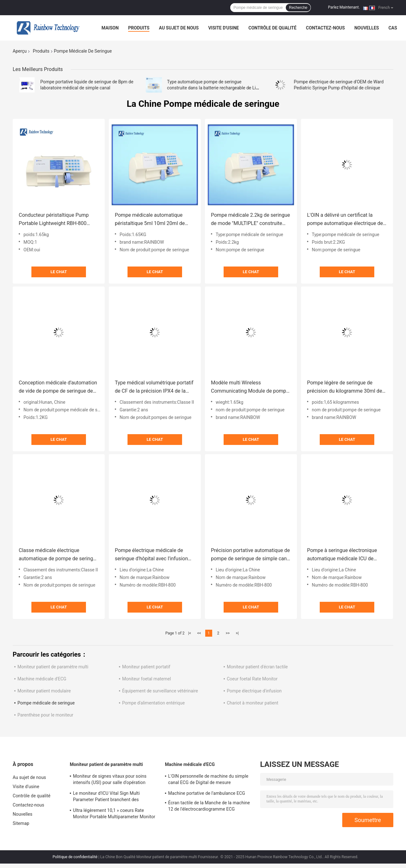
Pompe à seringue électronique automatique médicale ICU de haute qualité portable (342, 555)
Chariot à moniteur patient (252, 703)
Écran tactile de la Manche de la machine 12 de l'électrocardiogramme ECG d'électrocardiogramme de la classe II (209, 807)
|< (190, 633)
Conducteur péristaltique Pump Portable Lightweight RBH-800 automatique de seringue (54, 220)
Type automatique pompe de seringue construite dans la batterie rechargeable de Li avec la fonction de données (212, 88)
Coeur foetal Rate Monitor (252, 679)
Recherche (298, 8)
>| (237, 633)
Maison (110, 28)
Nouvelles (367, 28)
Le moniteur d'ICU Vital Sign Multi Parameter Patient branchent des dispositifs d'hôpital (106, 797)
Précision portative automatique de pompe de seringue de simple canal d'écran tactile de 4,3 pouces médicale (251, 555)
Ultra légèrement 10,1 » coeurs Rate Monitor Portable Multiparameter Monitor (114, 813)
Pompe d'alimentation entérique (153, 703)
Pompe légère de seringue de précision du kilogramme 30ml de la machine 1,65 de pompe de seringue (345, 387)
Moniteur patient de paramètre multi (53, 667)
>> (228, 633)
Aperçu (20, 51)
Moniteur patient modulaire (44, 691)
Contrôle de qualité (272, 28)
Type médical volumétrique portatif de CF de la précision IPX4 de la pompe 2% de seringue (154, 387)
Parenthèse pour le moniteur (45, 715)
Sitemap (21, 823)
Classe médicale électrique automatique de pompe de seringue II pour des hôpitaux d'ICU (59, 555)
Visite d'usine (223, 28)
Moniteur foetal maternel (147, 679)
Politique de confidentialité (75, 857)
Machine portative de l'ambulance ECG (207, 793)
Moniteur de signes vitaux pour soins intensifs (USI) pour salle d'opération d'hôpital (110, 780)
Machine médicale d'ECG (42, 679)
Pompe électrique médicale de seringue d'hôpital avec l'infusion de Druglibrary (151, 555)
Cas (393, 28)
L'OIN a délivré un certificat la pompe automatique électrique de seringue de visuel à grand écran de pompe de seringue (347, 220)
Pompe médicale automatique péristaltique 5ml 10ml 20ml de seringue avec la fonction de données (150, 220)
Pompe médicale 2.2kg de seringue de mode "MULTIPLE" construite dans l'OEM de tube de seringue (250, 220)
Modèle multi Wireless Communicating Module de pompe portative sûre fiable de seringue (250, 387)
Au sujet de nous (179, 28)
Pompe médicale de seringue (46, 703)
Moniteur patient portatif (146, 667)
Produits (139, 28)
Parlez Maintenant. (344, 7)
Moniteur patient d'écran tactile (257, 667)
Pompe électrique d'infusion (254, 691)
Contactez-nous (326, 28)
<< (199, 633)
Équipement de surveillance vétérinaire (160, 691)
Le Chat (59, 272)
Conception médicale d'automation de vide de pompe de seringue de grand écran (58, 387)
